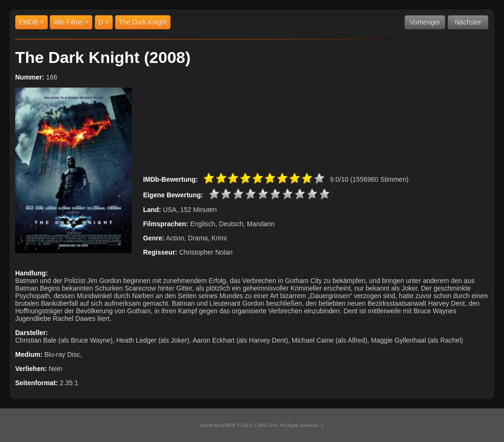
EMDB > (31, 22)
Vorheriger (425, 22)
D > (104, 22)
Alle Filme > (71, 22)
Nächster (468, 22)
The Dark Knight (143, 22)
